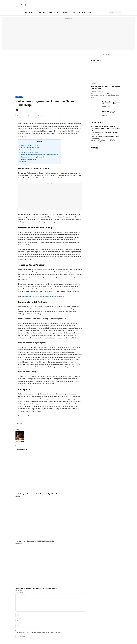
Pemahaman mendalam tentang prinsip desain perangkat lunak (41, 155)
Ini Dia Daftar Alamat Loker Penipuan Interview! (104, 127)
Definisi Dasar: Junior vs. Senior (29, 145)
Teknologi (41, 13)
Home (19, 13)
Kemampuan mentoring (28, 159)
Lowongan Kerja (79, 13)
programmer (19, 423)
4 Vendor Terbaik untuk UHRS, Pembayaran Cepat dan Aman (106, 87)
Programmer (29, 13)
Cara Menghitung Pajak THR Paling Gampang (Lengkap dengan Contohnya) (37, 588)
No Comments (43, 110)
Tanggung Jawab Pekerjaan (28, 150)
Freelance (94, 91)
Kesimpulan (23, 162)
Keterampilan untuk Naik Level (28, 152)
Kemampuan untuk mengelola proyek (33, 157)
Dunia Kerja (54, 13)
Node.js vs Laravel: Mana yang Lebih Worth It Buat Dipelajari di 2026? (35, 541)
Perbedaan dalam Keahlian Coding (30, 148)
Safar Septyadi (25, 110)
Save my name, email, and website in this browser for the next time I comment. (39, 632)
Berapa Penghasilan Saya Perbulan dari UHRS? (109, 112)
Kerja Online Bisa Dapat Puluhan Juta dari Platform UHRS (111, 103)
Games (90, 13)
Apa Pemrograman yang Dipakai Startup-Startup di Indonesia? (45, 296)
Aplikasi (65, 13)
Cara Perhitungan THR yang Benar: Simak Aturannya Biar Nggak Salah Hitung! (38, 494)
